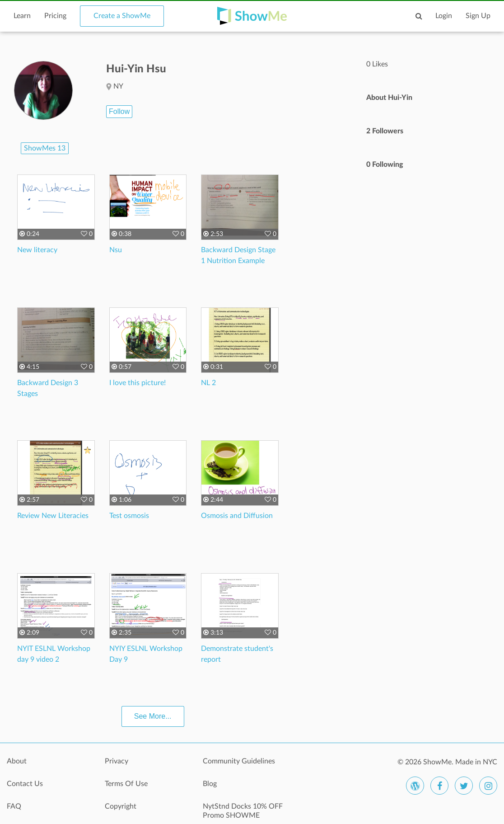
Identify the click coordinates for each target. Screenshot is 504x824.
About (17, 761)
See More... (153, 716)
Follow (119, 111)
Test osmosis (129, 516)
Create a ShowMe (122, 16)
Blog (210, 784)
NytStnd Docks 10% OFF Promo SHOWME (243, 811)
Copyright (121, 806)
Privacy (117, 761)
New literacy (37, 250)
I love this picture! (138, 383)
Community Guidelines (239, 761)
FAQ (14, 806)
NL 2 (208, 383)
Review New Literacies (53, 516)
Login (444, 16)
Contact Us (25, 784)
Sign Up (478, 16)
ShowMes (45, 148)
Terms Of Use (126, 784)
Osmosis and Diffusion (237, 516)
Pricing (55, 16)
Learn (22, 16)
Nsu (116, 250)
